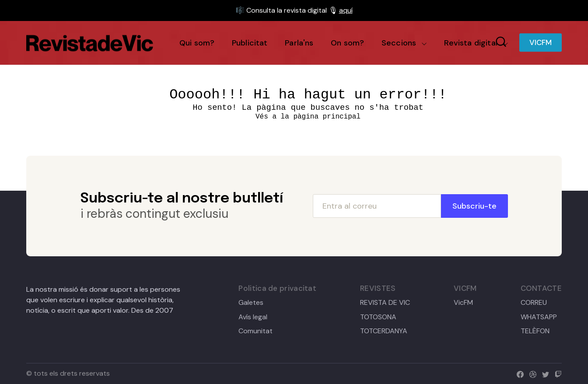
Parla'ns (299, 43)
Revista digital (471, 43)
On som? (347, 43)
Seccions (399, 43)
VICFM (541, 43)
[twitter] (544, 373)
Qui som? (197, 43)
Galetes (251, 303)
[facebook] (518, 373)
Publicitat (250, 43)
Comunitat (255, 331)
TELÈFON (535, 331)
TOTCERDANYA (384, 331)
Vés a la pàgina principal (308, 117)
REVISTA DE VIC (385, 303)
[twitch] (556, 373)
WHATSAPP (539, 317)
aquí (346, 10)
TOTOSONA (378, 317)
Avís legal (253, 317)
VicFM (463, 303)
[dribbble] (531, 373)
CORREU (534, 303)
